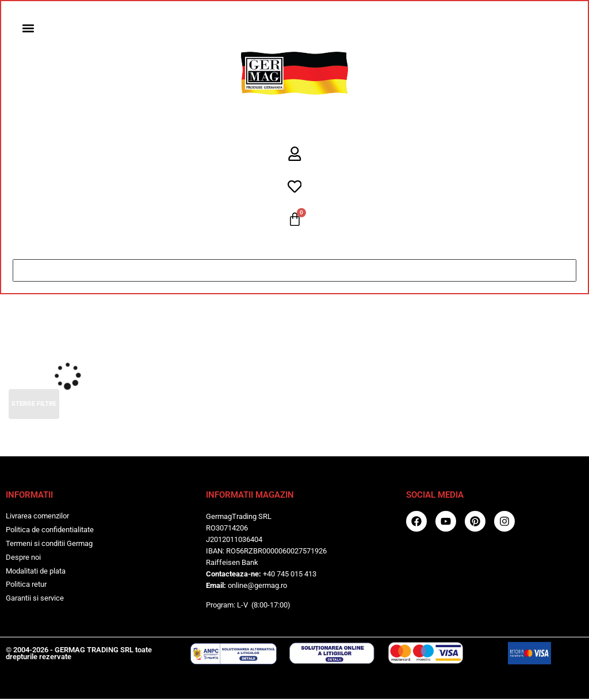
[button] (28, 28)
